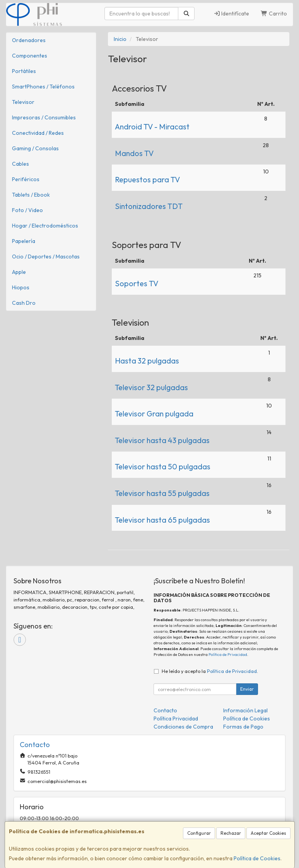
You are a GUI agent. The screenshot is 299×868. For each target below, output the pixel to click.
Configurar (199, 833)
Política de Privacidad (228, 655)
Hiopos (21, 287)
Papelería (24, 241)
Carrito (274, 14)
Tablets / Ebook (31, 195)
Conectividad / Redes (38, 133)
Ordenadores (29, 40)
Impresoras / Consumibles (44, 117)
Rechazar (231, 833)
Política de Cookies (257, 858)
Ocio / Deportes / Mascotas (46, 256)
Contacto (165, 710)
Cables (21, 164)
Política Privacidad (176, 719)
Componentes (30, 56)
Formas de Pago (243, 727)
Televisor (23, 102)
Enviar (247, 689)
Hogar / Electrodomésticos (45, 226)
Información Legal (245, 710)
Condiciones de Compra (183, 727)
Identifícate (232, 14)
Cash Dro (24, 303)
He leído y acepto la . (210, 671)
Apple (19, 272)
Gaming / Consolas (35, 148)
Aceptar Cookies (268, 833)
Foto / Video (27, 210)
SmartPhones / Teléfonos (43, 87)
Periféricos (26, 179)
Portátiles (24, 71)
